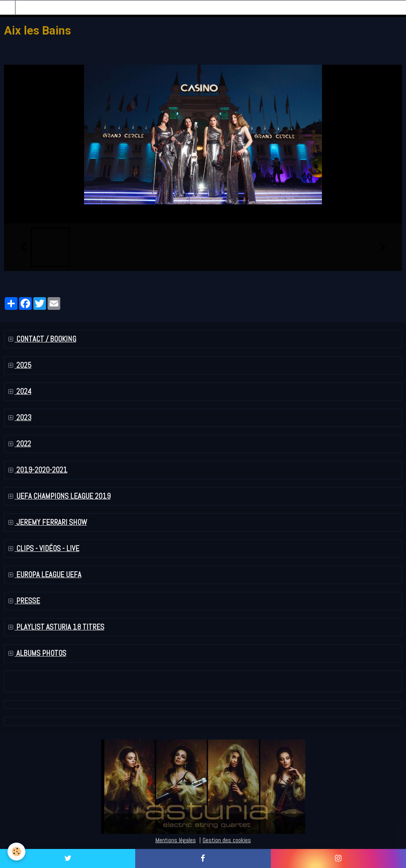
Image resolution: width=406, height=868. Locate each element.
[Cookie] (17, 852)
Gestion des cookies (227, 840)
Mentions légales (176, 840)
